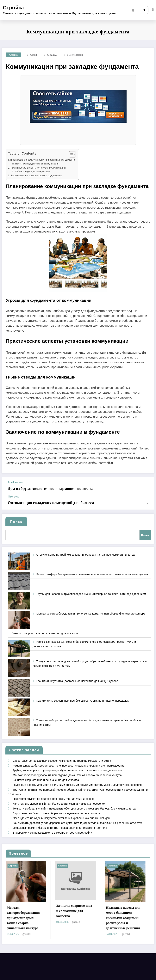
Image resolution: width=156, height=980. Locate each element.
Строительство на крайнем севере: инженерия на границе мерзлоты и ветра (86, 552)
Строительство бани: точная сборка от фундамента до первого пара (56, 808)
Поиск (16, 520)
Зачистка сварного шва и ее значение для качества (45, 630)
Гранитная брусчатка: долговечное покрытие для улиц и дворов (77, 678)
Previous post (16, 482)
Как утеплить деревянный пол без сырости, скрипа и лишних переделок (83, 698)
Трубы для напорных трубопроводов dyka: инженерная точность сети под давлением (91, 591)
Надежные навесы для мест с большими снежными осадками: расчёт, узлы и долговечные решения (77, 781)
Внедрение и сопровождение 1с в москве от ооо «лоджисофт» (52, 826)
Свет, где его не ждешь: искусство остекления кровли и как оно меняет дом (61, 812)
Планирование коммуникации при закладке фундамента (42, 160)
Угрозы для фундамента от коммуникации (37, 164)
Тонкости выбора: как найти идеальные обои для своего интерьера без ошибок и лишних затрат (75, 803)
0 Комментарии (75, 55)
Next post (13, 496)
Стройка (13, 8)
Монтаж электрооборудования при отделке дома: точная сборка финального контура (91, 611)
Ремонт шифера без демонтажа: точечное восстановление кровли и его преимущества (92, 572)
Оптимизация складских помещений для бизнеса (45, 502)
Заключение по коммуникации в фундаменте (36, 175)
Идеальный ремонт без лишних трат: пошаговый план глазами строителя (60, 821)
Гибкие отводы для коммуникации (33, 171)
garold (34, 55)
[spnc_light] (153, 10)
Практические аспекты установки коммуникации (38, 168)
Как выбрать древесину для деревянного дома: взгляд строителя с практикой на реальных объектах (77, 817)
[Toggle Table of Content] (70, 154)
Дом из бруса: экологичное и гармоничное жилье (45, 488)
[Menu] (134, 10)
